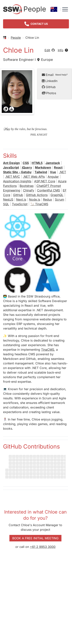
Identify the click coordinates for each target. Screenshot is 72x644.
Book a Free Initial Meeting (35, 538)
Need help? (61, 75)
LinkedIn (50, 81)
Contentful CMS (48, 190)
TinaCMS (48, 350)
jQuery (27, 167)
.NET (62, 172)
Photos (49, 93)
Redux (48, 199)
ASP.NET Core (45, 181)
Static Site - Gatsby (17, 172)
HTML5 (37, 163)
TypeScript (20, 204)
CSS (26, 163)
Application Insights (17, 181)
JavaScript (11, 167)
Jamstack (53, 163)
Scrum (60, 199)
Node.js (35, 199)
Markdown (43, 167)
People (16, 38)
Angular (53, 177)
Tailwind (41, 172)
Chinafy (29, 190)
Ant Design (11, 163)
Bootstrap (27, 186)
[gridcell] (17, 92)
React (58, 167)
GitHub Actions (37, 195)
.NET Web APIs (34, 177)
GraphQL (57, 195)
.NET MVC (12, 177)
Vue (53, 172)
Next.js (21, 199)
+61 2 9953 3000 (43, 547)
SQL (6, 204)
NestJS (8, 199)
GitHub (49, 87)
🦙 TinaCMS (39, 204)
